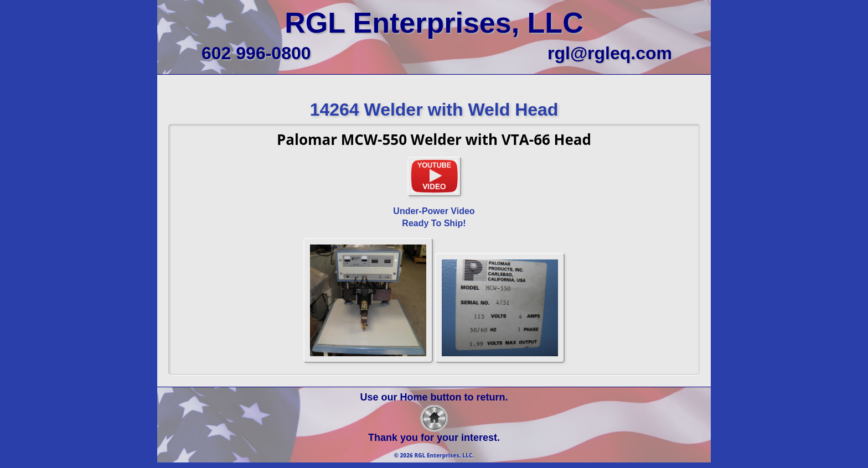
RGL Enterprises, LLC (434, 23)
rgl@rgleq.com (610, 53)
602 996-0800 (256, 53)
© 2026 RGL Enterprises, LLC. (434, 455)
